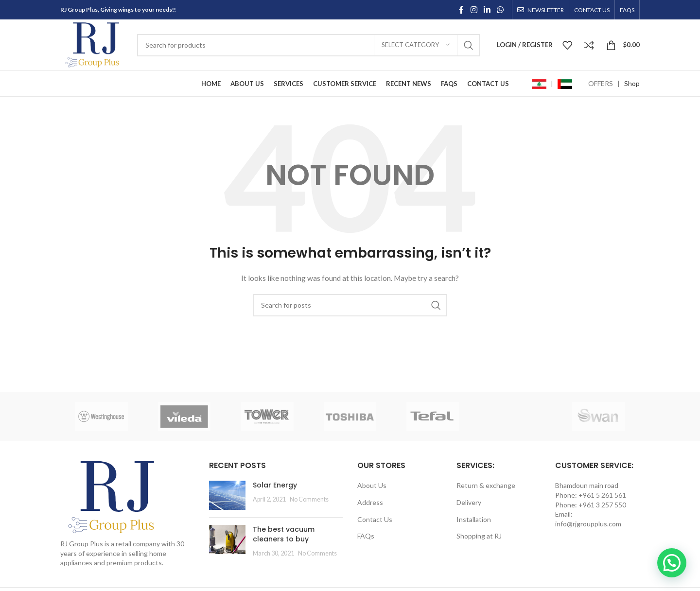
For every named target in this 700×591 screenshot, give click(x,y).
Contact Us (375, 519)
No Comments (309, 499)
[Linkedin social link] (487, 10)
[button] (672, 563)
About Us (372, 485)
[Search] (308, 45)
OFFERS (601, 83)
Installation (474, 519)
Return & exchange (486, 485)
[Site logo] (94, 44)
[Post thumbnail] (227, 495)
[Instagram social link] (474, 10)
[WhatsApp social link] (500, 10)
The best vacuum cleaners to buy (284, 534)
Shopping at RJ (479, 536)
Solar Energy (275, 485)
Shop (632, 83)
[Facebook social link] (461, 10)
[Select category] (416, 45)
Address (370, 502)
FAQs (366, 536)
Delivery (469, 502)
